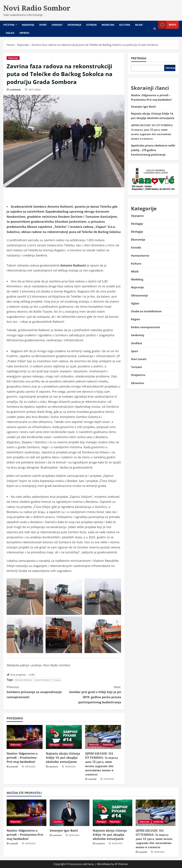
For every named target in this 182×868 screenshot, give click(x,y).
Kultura (125, 25)
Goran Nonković (43, 680)
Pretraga (139, 58)
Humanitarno (140, 256)
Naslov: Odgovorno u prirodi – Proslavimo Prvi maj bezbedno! (22, 758)
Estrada (91, 25)
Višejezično (138, 375)
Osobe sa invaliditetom (146, 311)
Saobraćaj (108, 745)
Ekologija (54, 745)
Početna (9, 25)
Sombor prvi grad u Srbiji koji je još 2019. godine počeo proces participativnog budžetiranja (93, 694)
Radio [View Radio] (167, 25)
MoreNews (104, 864)
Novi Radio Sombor (37, 8)
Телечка (57, 680)
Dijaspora (137, 216)
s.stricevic (15, 90)
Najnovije (28, 25)
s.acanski (14, 767)
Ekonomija (74, 25)
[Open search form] (155, 29)
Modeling (108, 25)
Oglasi (10, 33)
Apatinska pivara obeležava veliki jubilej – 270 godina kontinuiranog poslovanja (153, 150)
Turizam (136, 367)
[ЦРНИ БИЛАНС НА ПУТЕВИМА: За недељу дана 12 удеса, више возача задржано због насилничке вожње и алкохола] (103, 737)
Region (136, 319)
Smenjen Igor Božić (143, 107)
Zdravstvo (138, 383)
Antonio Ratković (24, 680)
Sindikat (57, 25)
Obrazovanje (139, 295)
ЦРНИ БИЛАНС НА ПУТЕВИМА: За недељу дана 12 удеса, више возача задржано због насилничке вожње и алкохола (102, 764)
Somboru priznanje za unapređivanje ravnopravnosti (35, 692)
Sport (43, 25)
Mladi (139, 25)
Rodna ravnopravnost (145, 327)
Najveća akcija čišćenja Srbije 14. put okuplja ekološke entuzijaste (63, 758)
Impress (24, 33)
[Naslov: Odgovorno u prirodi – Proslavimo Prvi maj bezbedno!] (25, 737)
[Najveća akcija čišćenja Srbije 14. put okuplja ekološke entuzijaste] (64, 737)
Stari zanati (139, 359)
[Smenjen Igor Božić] (70, 813)
